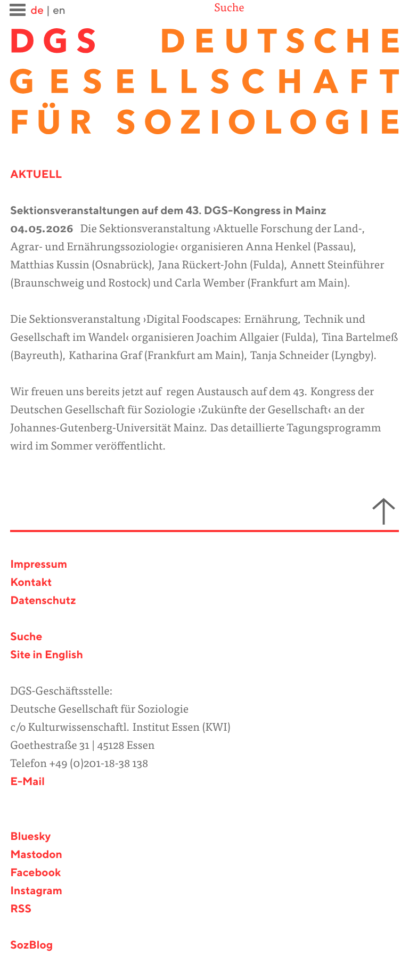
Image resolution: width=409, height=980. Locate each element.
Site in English (47, 655)
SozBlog (31, 946)
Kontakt (31, 583)
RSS (21, 909)
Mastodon (36, 855)
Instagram (36, 891)
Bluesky (30, 837)
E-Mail (27, 782)
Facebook (35, 873)
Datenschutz (43, 601)
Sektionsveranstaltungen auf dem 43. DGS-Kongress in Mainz (168, 211)
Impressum (39, 565)
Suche (229, 9)
